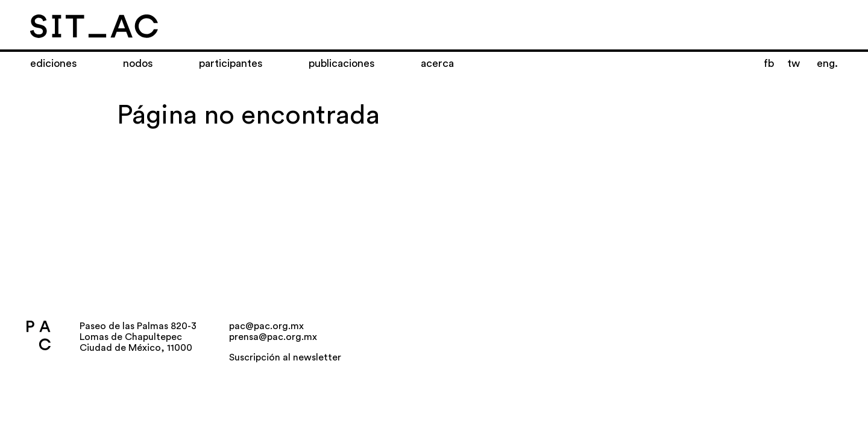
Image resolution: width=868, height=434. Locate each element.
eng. (827, 63)
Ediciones (54, 63)
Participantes (231, 63)
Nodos (138, 63)
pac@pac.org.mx (266, 326)
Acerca (437, 63)
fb (769, 63)
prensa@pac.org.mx (273, 337)
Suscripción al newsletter (285, 357)
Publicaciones (342, 63)
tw (794, 63)
